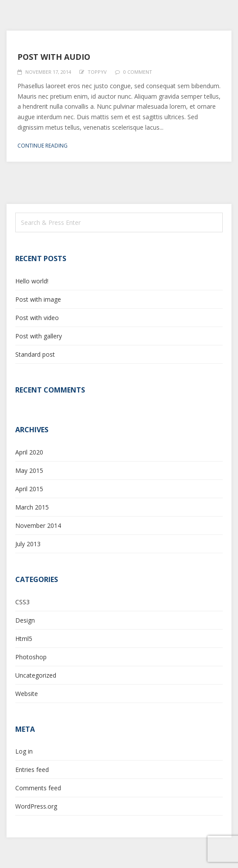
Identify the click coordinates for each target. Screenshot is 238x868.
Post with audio (54, 57)
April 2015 (29, 489)
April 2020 (29, 452)
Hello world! (32, 281)
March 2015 (32, 507)
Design (25, 620)
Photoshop (31, 657)
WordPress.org (36, 806)
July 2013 (28, 544)
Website (27, 694)
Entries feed (32, 770)
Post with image (38, 299)
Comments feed (38, 788)
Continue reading (42, 146)
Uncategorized (36, 675)
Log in (24, 751)
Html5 (24, 639)
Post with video (37, 318)
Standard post (35, 354)
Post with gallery (39, 336)
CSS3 (22, 602)
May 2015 (29, 470)
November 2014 (38, 525)
